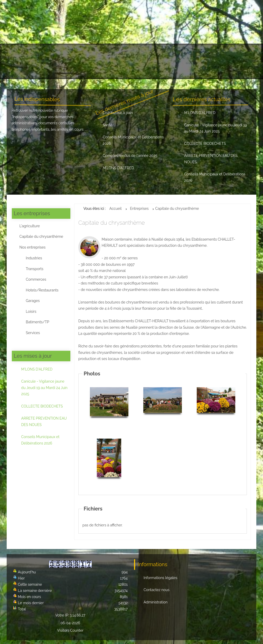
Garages (33, 301)
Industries (34, 258)
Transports (35, 269)
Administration (156, 602)
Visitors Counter (71, 630)
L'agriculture (30, 226)
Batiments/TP (38, 322)
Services (33, 333)
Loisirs (31, 311)
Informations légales (160, 578)
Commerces (36, 279)
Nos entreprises (33, 247)
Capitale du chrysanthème (41, 236)
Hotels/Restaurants (42, 290)
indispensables (25, 117)
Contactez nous (157, 590)
